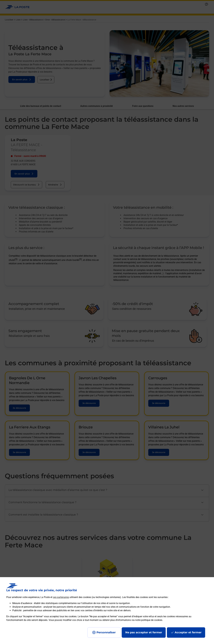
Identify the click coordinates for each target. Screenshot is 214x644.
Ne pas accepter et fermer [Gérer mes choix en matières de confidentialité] (144, 632)
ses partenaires (61, 597)
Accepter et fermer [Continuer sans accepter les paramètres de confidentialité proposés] (188, 632)
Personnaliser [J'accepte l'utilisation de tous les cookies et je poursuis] (106, 632)
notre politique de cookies (149, 620)
